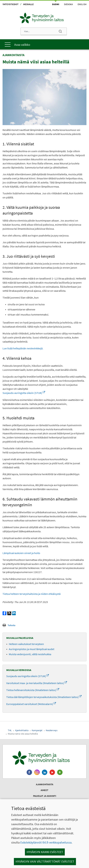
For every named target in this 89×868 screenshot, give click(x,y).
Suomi (56, 4)
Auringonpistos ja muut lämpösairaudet (32, 649)
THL (10, 730)
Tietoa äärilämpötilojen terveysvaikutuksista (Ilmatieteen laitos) (44, 697)
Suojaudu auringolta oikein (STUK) (24, 393)
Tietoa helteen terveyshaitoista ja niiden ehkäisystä (32, 594)
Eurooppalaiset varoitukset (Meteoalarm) (31, 704)
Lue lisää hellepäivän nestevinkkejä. (23, 348)
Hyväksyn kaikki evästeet (45, 852)
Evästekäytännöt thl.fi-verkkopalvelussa (46, 842)
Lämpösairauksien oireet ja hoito (21, 553)
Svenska (68, 4)
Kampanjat (37, 730)
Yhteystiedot (11, 4)
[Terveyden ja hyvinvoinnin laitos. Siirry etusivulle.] (44, 758)
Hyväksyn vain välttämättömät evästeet (45, 861)
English (82, 4)
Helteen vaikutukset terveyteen (26, 644)
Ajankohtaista (22, 730)
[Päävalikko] (44, 44)
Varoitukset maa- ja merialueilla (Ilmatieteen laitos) (37, 683)
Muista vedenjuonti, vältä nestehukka (30, 654)
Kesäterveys (52, 730)
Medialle (28, 4)
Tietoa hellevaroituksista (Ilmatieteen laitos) (33, 690)
